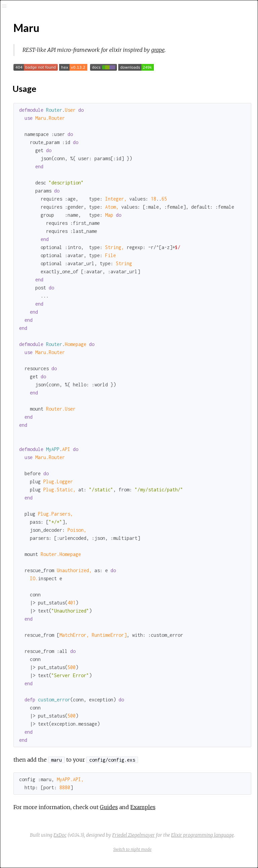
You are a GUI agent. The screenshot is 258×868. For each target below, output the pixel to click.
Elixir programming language (202, 835)
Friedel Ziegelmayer (134, 835)
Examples (143, 807)
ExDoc (60, 835)
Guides (109, 807)
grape (158, 50)
